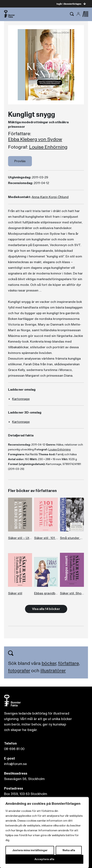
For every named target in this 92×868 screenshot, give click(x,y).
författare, (69, 663)
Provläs (20, 161)
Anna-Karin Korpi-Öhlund (50, 197)
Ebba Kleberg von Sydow (35, 139)
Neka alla (69, 850)
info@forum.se (15, 764)
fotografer (19, 671)
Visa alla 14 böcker (46, 609)
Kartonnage (21, 399)
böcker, (49, 663)
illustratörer (53, 671)
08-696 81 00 (14, 749)
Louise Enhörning (48, 147)
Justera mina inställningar (30, 850)
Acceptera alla (44, 859)
